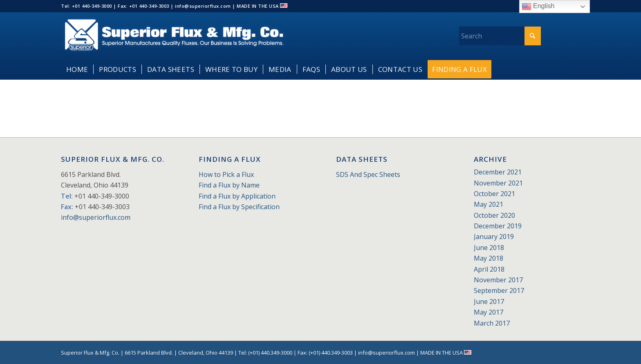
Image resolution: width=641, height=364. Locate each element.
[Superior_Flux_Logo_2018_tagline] (174, 36)
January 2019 (494, 237)
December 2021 (498, 172)
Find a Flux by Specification (239, 207)
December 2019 (498, 226)
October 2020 (494, 215)
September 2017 (499, 290)
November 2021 (498, 183)
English (538, 7)
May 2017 (489, 312)
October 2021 (494, 194)
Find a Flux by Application (237, 196)
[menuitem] (77, 69)
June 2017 (489, 301)
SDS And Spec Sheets (368, 174)
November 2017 (498, 280)
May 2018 (489, 258)
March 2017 (492, 323)
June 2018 (489, 248)
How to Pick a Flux (226, 174)
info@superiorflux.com (96, 217)
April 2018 (489, 269)
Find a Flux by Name (229, 185)
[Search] (500, 36)
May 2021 (489, 204)
